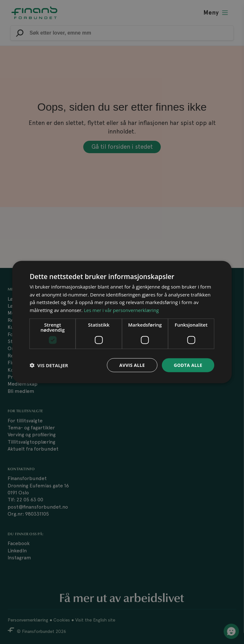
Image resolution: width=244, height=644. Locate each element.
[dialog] (122, 322)
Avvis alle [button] (132, 365)
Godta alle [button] (188, 365)
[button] (49, 365)
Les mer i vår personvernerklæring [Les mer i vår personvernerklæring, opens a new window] (122, 310)
